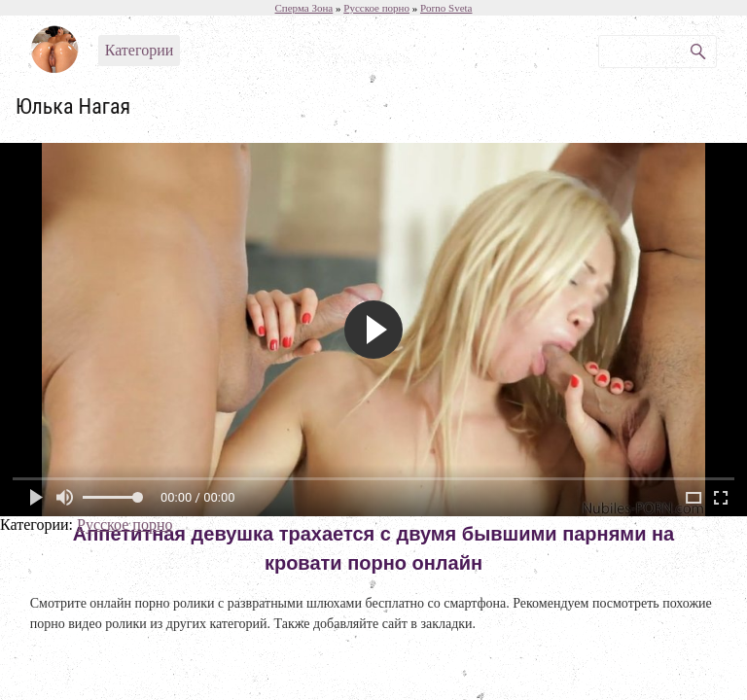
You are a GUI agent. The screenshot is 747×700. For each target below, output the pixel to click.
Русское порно (124, 525)
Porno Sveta (446, 8)
